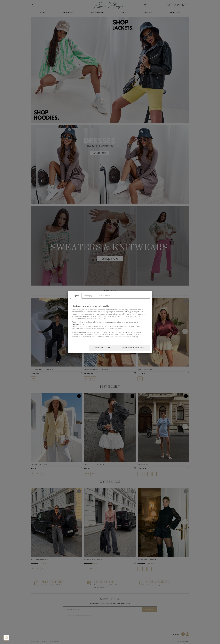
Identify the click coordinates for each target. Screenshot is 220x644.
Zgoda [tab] (76, 296)
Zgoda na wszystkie (133, 348)
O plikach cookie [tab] (104, 296)
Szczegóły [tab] (88, 296)
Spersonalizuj (102, 348)
